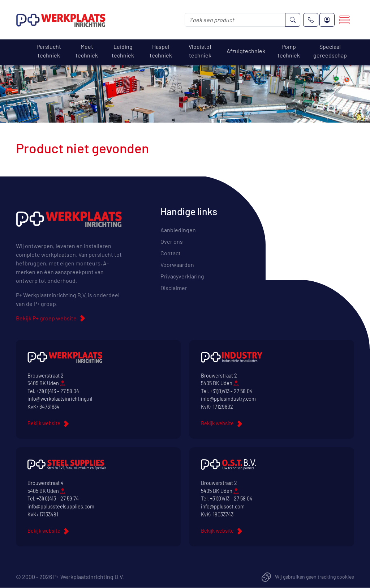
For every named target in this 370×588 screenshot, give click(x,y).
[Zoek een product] (235, 20)
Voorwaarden (177, 265)
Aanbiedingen (178, 230)
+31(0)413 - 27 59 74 (58, 498)
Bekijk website (44, 423)
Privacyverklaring (182, 276)
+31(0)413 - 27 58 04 (58, 391)
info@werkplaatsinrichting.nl (60, 399)
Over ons (172, 241)
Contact (171, 253)
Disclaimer (174, 288)
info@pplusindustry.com (228, 399)
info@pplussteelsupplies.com (61, 506)
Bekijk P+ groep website (46, 318)
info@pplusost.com (223, 506)
